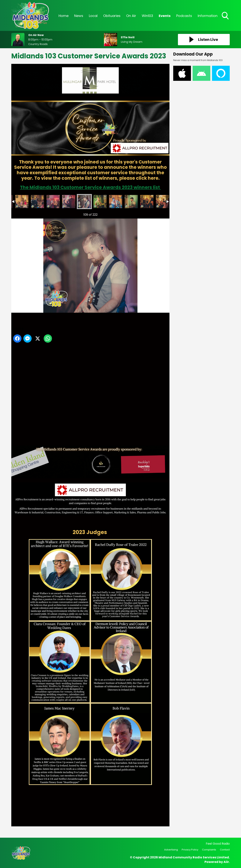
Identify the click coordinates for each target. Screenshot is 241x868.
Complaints (209, 850)
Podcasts (184, 16)
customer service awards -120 (37, 202)
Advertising (171, 850)
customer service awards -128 (162, 202)
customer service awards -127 (147, 202)
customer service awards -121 (53, 202)
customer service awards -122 (69, 202)
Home (64, 16)
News (79, 16)
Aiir (226, 862)
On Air (131, 16)
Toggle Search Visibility (226, 16)
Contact (225, 850)
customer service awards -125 (116, 202)
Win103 (147, 16)
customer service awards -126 (131, 202)
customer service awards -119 (22, 202)
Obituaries (112, 16)
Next (161, 214)
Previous (19, 214)
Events (165, 16)
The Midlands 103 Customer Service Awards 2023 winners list (90, 187)
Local (93, 16)
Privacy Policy (190, 850)
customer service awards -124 (100, 202)
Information (208, 16)
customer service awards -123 (84, 202)
